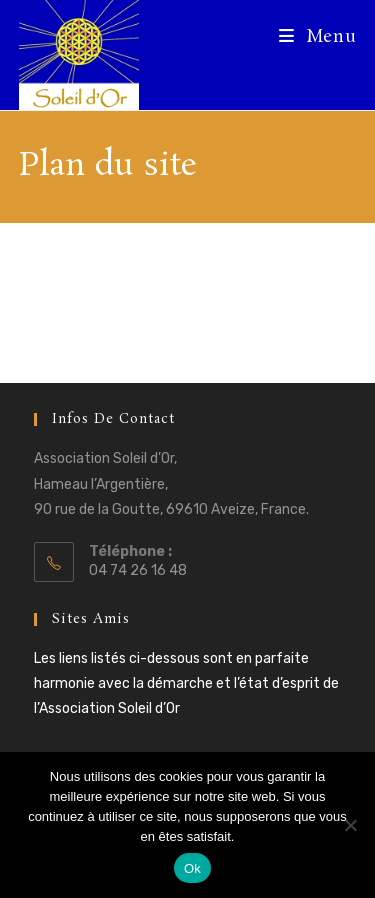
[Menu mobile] (318, 37)
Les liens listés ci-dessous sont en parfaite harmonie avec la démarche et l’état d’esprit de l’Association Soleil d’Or (186, 683)
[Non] (350, 825)
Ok (192, 868)
